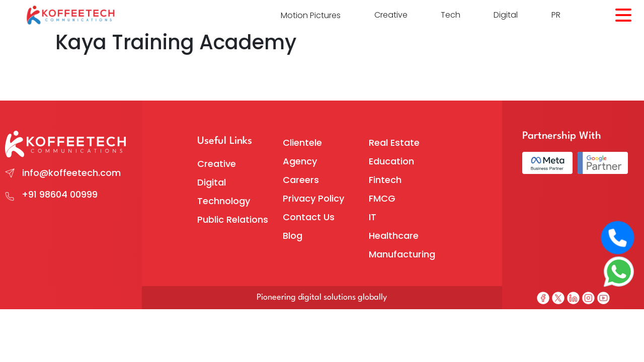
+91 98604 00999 (60, 194)
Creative (391, 15)
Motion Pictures (311, 15)
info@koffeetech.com (71, 173)
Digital (506, 15)
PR (556, 15)
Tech (451, 15)
